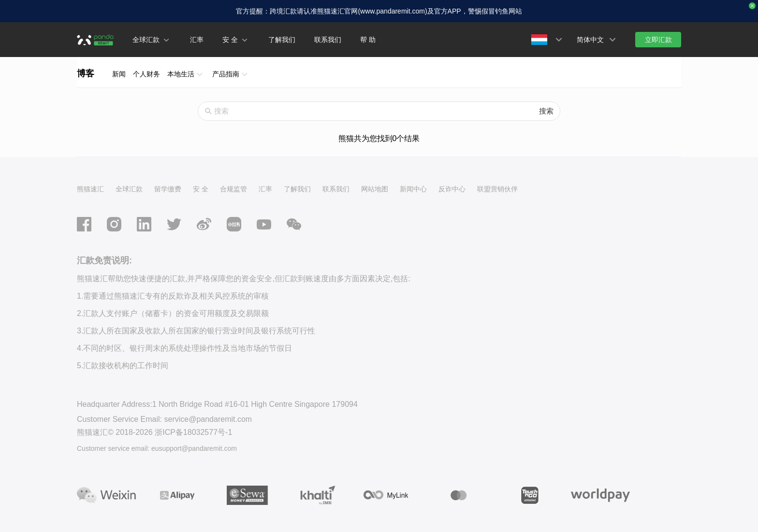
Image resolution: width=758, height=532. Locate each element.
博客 (86, 73)
